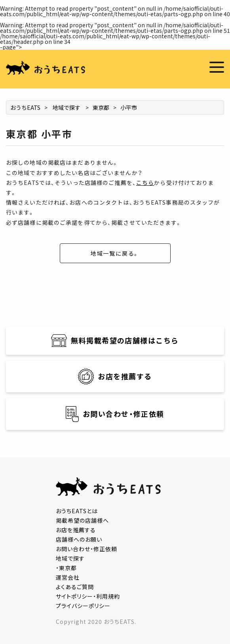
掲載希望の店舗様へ (82, 520)
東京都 (101, 107)
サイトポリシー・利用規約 (88, 596)
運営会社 (68, 577)
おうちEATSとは (77, 511)
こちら (145, 183)
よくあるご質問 (75, 587)
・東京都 (66, 568)
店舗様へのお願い (79, 539)
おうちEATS (25, 107)
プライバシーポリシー (83, 606)
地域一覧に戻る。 (115, 253)
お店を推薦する (76, 530)
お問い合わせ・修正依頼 (86, 549)
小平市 (129, 107)
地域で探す (67, 107)
